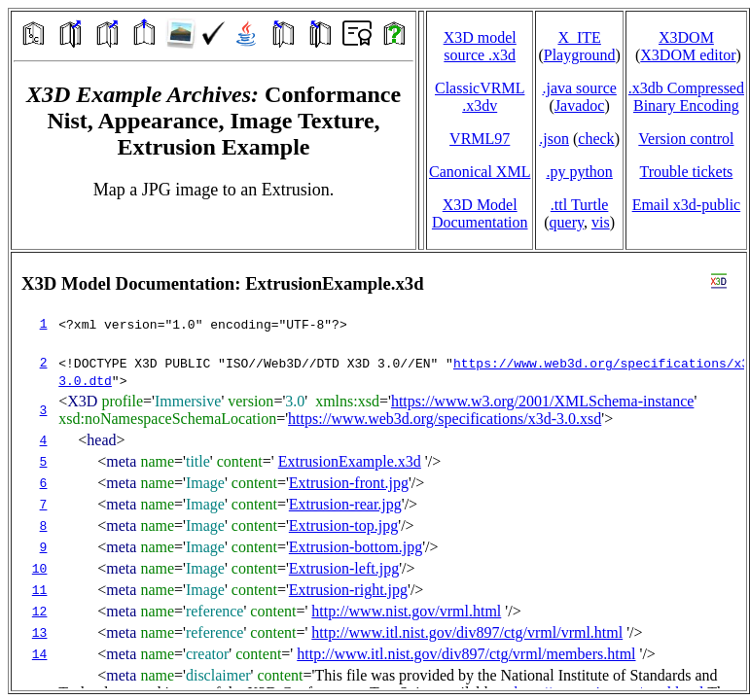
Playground (580, 55)
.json (554, 139)
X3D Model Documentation (480, 213)
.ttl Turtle (580, 205)
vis (601, 222)
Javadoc (580, 105)
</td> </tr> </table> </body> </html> (379, 472)
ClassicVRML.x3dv (480, 97)
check (596, 139)
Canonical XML (480, 172)
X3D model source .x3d (480, 46)
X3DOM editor (688, 55)
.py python (579, 172)
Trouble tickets (686, 172)
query (567, 222)
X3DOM (686, 37)
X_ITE (579, 37)
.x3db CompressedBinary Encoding (686, 97)
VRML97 (480, 139)
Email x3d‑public (687, 205)
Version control (686, 139)
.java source (579, 88)
